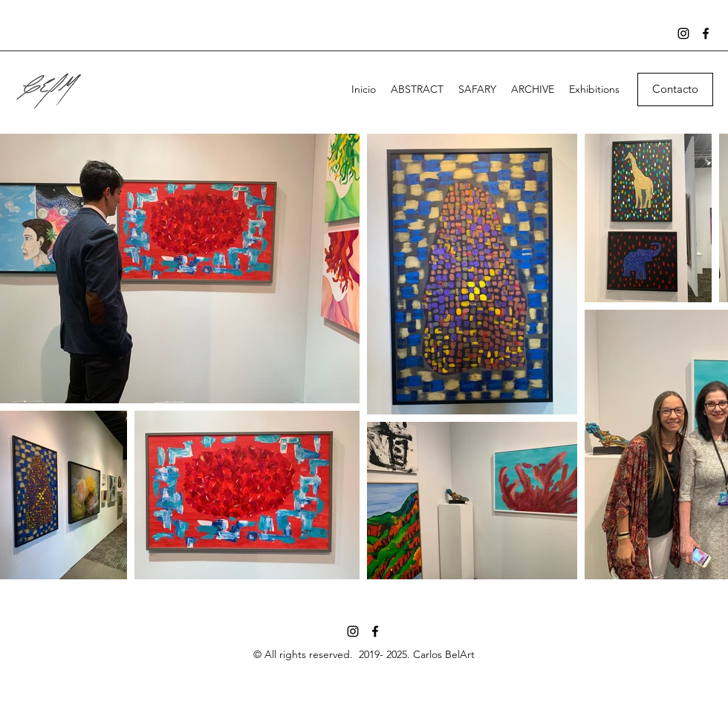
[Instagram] (683, 33)
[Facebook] (706, 33)
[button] (675, 89)
